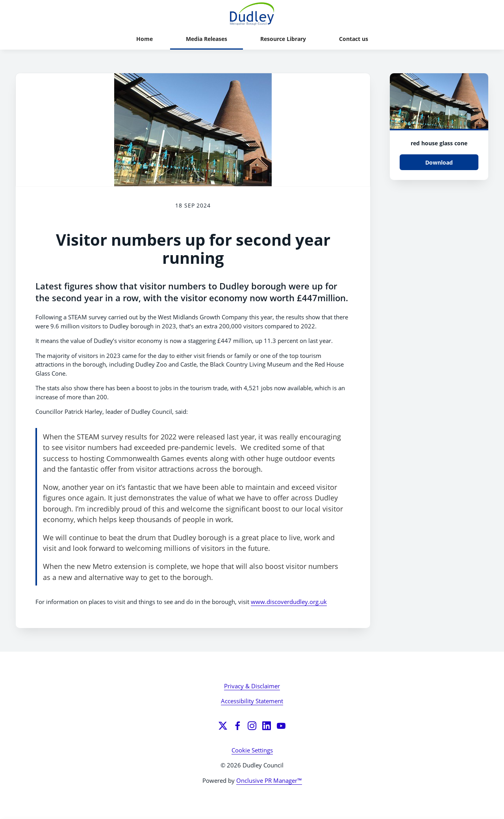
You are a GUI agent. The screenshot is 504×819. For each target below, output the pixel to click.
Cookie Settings (252, 750)
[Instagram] (252, 726)
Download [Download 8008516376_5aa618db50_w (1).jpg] (439, 162)
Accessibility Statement (252, 701)
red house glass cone (439, 143)
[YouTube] (281, 726)
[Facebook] (237, 726)
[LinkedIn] (267, 726)
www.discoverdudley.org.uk (289, 602)
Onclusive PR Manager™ (269, 780)
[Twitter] (223, 726)
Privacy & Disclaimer (252, 686)
